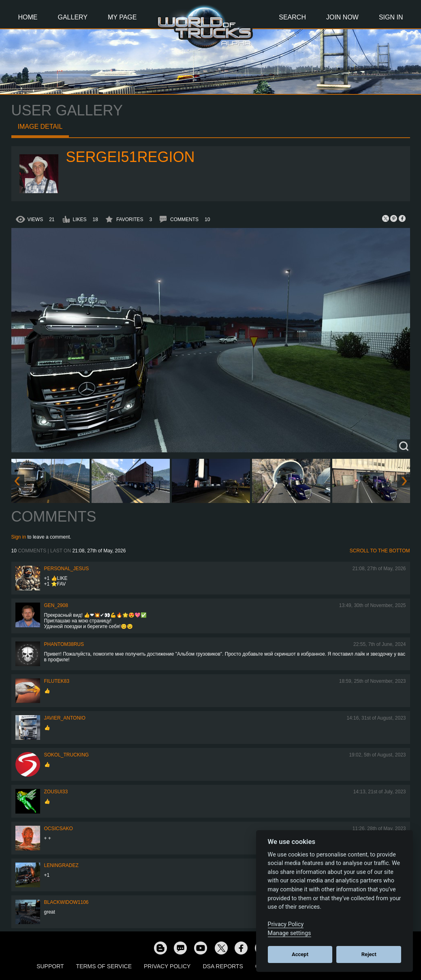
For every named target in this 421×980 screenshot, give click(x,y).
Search (292, 17)
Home (28, 17)
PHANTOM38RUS (64, 644)
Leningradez (61, 865)
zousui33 (56, 792)
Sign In (391, 17)
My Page (122, 17)
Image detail (40, 127)
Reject (369, 954)
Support (50, 966)
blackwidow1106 (66, 902)
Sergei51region (130, 157)
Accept (300, 954)
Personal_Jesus (67, 569)
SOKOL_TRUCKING (67, 755)
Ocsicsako (59, 829)
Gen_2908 (56, 605)
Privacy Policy (167, 966)
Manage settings (290, 933)
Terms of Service (104, 966)
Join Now (342, 17)
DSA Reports (223, 966)
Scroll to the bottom (380, 551)
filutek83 (57, 681)
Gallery (73, 17)
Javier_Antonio (65, 718)
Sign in (19, 537)
